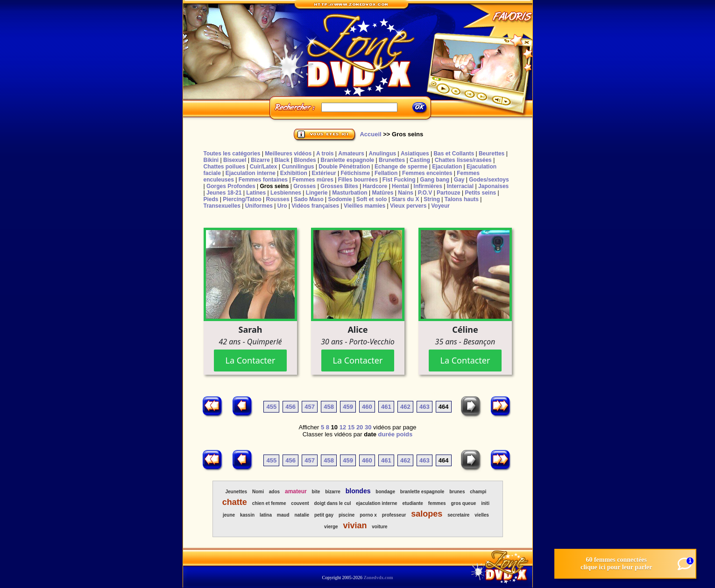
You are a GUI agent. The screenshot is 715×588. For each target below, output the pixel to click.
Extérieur (324, 173)
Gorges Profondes (231, 186)
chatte (235, 502)
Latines (256, 193)
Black (282, 160)
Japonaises (493, 186)
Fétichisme (355, 173)
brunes (457, 492)
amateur (296, 491)
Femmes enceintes (427, 173)
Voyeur (440, 206)
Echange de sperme (401, 167)
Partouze (449, 193)
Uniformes (259, 206)
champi (478, 492)
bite (316, 492)
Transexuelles (222, 206)
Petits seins (480, 193)
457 (310, 407)
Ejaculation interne (251, 173)
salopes (427, 514)
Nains (406, 193)
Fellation (386, 173)
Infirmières (428, 186)
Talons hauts (462, 199)
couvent (300, 503)
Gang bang (435, 180)
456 (290, 407)
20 (360, 427)
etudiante (412, 503)
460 (367, 407)
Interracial (460, 186)
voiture (379, 527)
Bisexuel (235, 160)
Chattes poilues (224, 167)
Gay (459, 180)
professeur (394, 515)
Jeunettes (236, 492)
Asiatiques (415, 154)
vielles (482, 515)
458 (329, 407)
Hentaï (400, 186)
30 (368, 427)
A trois (325, 154)
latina (266, 515)
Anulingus (382, 154)
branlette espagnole (422, 492)
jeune (229, 515)
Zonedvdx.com (378, 577)
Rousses (278, 199)
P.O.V (425, 193)
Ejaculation (447, 167)
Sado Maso (308, 199)
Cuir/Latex (264, 167)
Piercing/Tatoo (242, 199)
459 (348, 407)
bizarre (333, 492)
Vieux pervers (408, 206)
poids (405, 434)
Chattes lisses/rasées (463, 160)
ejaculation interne (376, 503)
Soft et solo (372, 199)
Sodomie (340, 199)
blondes (358, 491)
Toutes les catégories (232, 154)
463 (425, 407)
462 (405, 407)
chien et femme (269, 503)
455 (271, 407)
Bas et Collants (454, 154)
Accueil (370, 134)
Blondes (305, 160)
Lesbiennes (286, 193)
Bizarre (260, 160)
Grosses (304, 186)
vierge (331, 527)
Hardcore (375, 186)
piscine (347, 515)
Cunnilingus (298, 167)
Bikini (211, 160)
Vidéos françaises (315, 206)
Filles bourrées (358, 180)
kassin (247, 515)
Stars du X (405, 199)
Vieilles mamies (365, 206)
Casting (420, 160)
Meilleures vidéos (288, 154)
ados (274, 492)
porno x (368, 515)
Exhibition (294, 173)
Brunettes (392, 160)
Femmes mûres (313, 180)
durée (386, 434)
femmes (437, 503)
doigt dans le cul (333, 503)
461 (386, 407)
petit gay (324, 515)
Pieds (211, 199)
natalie (302, 515)
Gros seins (274, 186)
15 (351, 427)
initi (485, 503)
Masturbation (350, 193)
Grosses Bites (339, 186)
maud (283, 515)
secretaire (458, 515)
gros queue (463, 503)
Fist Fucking (399, 180)
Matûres (382, 193)
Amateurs (351, 154)
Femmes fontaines (263, 180)
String (432, 199)
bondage (385, 492)
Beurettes (492, 154)
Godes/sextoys (489, 180)
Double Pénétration (344, 167)
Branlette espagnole (348, 160)
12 (343, 427)
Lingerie (317, 193)
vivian (355, 525)
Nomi (258, 492)
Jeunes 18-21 (224, 193)
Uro (282, 206)
